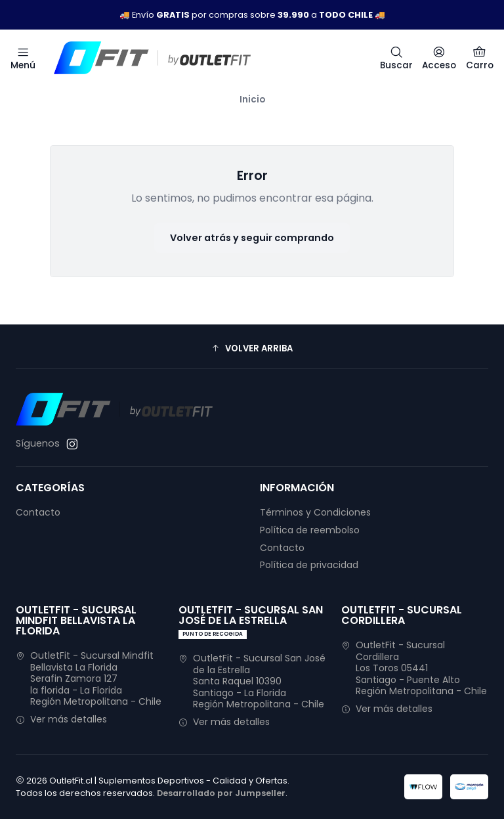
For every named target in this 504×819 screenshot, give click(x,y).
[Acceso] (439, 58)
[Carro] (480, 58)
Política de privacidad (309, 565)
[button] (252, 348)
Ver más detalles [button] (61, 719)
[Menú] (23, 58)
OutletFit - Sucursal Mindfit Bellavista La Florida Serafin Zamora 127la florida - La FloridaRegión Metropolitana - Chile (89, 678)
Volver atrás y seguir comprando (252, 238)
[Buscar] (396, 58)
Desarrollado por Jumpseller (221, 793)
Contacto (38, 512)
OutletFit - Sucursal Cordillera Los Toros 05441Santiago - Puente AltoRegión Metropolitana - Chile (414, 668)
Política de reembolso (310, 530)
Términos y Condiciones (315, 512)
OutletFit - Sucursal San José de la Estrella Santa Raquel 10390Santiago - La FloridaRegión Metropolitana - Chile (252, 681)
